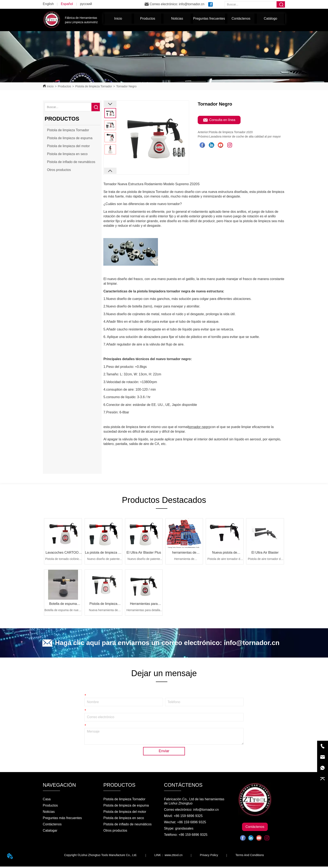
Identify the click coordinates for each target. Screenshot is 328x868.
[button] (148, 19)
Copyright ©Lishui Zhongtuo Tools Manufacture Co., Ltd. (101, 857)
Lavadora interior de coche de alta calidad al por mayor (245, 136)
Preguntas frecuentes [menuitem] (209, 18)
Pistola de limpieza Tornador (94, 86)
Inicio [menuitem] (118, 18)
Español (67, 4)
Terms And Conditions (250, 857)
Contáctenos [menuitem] (241, 18)
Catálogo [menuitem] (270, 18)
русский (86, 4)
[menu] (194, 19)
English (48, 4)
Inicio (50, 86)
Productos (64, 86)
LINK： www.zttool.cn (168, 857)
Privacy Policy (209, 857)
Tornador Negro (126, 86)
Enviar (164, 752)
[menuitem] (148, 19)
